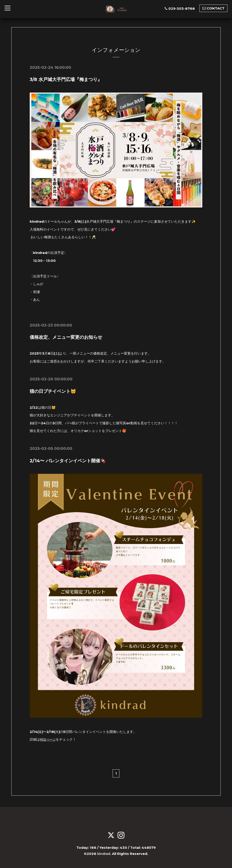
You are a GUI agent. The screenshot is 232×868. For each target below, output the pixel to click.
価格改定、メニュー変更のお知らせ (66, 337)
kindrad (104, 854)
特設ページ (48, 739)
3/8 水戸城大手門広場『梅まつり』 (66, 79)
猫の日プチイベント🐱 (53, 391)
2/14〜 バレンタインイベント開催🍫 (68, 461)
